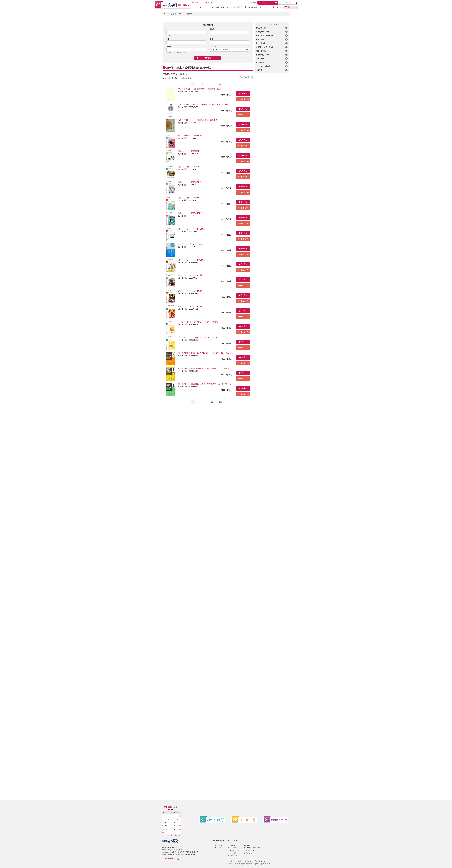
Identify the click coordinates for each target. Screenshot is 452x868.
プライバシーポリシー (251, 850)
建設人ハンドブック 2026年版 (190, 244)
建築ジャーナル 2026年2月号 (190, 182)
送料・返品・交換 (222, 7)
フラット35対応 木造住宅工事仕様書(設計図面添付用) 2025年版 (204, 105)
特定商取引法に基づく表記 (252, 848)
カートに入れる (243, 99)
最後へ (221, 84)
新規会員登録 (251, 7)
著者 (211, 39)
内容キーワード (172, 46)
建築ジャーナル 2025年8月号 (190, 291)
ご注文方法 (197, 7)
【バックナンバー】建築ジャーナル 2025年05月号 (198, 337)
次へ (213, 84)
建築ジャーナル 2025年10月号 (191, 260)
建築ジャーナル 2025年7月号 (190, 306)
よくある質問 (236, 7)
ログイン (277, 7)
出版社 (169, 39)
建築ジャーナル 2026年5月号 (190, 136)
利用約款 (247, 845)
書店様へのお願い (233, 856)
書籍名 (212, 29)
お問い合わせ (248, 853)
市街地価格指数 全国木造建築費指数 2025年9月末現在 (200, 89)
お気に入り (265, 7)
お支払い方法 (208, 7)
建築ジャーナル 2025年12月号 (190, 213)
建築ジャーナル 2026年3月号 (190, 167)
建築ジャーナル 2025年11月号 (191, 229)
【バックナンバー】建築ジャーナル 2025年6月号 (198, 322)
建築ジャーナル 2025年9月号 (190, 275)
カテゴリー (214, 46)
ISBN (168, 29)
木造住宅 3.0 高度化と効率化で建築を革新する (198, 120)
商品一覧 (174, 14)
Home (167, 14)
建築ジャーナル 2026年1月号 (190, 198)
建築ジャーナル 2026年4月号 (190, 151)
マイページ (218, 848)
